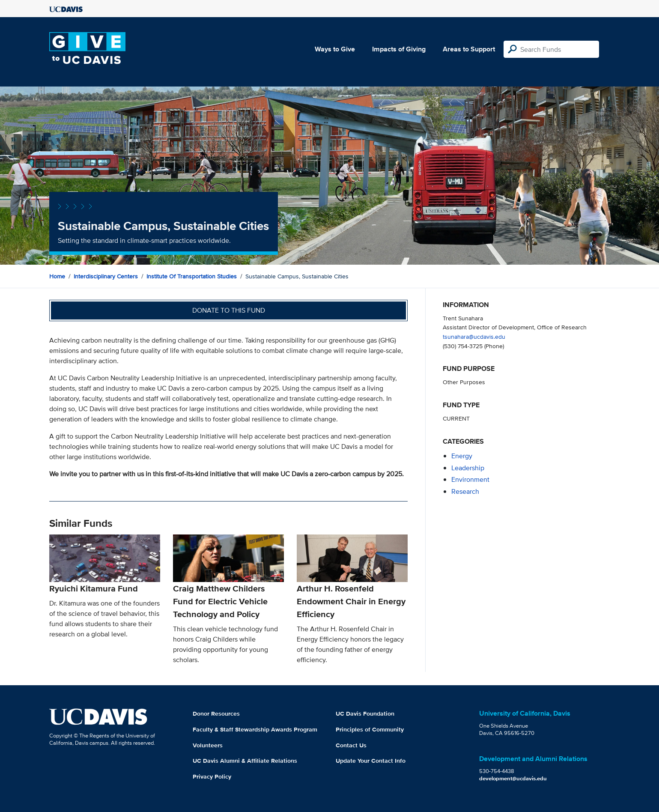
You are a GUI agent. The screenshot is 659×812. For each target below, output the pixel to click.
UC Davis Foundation (365, 713)
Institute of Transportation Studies (192, 276)
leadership (468, 468)
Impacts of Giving (399, 49)
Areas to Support (469, 49)
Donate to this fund (229, 310)
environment (470, 479)
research (465, 491)
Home (57, 276)
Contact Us (351, 745)
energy (462, 456)
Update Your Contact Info (371, 761)
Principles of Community (370, 729)
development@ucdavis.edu (513, 778)
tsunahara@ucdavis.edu (474, 336)
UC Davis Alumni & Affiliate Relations (245, 761)
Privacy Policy (212, 776)
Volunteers (208, 745)
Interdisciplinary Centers (106, 276)
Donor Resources (216, 713)
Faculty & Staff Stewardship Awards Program (255, 729)
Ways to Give (335, 49)
